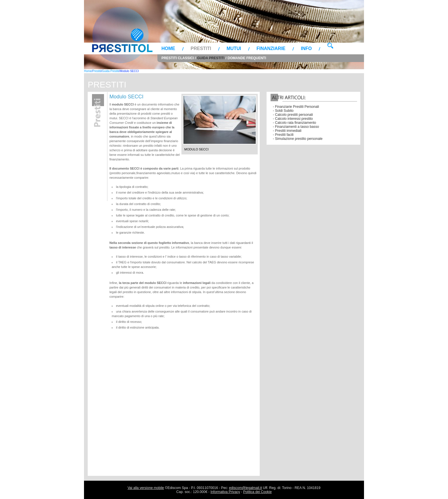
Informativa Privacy (225, 492)
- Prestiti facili (283, 135)
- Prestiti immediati (287, 131)
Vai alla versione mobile (146, 488)
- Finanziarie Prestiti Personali (296, 107)
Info (306, 48)
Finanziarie (271, 48)
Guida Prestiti (211, 58)
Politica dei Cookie (257, 492)
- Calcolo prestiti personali (293, 115)
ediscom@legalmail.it (246, 488)
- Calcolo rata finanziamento (294, 123)
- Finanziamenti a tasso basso (296, 127)
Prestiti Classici (178, 58)
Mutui (234, 48)
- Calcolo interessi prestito (293, 119)
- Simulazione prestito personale (298, 139)
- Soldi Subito (283, 111)
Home (168, 48)
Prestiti (201, 48)
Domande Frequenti (247, 58)
